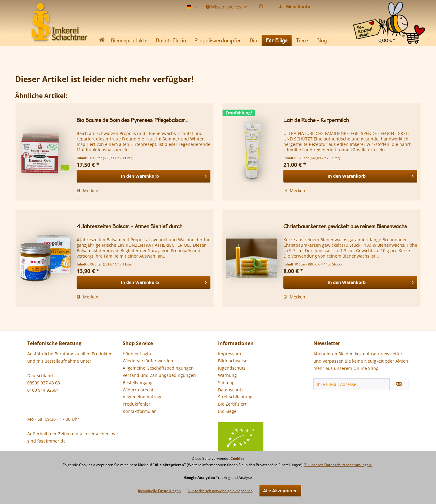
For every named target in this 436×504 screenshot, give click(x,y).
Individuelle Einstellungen (159, 491)
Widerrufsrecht (138, 390)
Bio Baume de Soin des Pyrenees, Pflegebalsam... (132, 120)
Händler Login (137, 354)
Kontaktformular (139, 411)
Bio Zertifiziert (232, 404)
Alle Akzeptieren (280, 491)
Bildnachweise (233, 361)
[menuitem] (389, 9)
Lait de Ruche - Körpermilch (316, 120)
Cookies (237, 458)
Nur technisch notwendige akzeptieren (220, 491)
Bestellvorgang (138, 382)
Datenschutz (231, 390)
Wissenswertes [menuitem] (224, 6)
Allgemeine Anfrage (143, 397)
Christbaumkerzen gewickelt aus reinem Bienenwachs (345, 227)
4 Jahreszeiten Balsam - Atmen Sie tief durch (129, 227)
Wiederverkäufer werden (148, 361)
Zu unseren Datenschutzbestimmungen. (338, 465)
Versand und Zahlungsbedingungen (159, 375)
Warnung (227, 375)
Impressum (230, 354)
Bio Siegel (241, 415)
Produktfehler (137, 404)
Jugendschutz (232, 368)
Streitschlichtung (235, 397)
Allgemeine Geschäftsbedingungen (158, 368)
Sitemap (226, 382)
